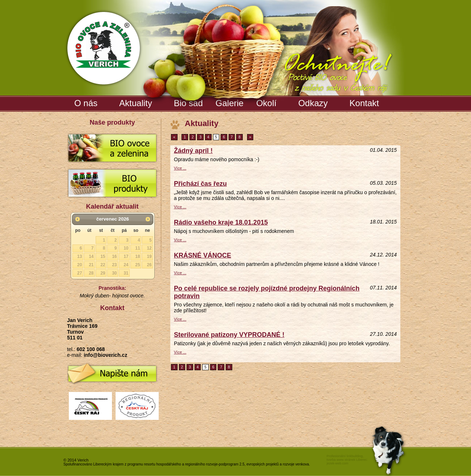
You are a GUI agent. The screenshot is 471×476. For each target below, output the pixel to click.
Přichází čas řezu (200, 184)
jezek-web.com (337, 463)
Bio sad (189, 102)
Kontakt (364, 103)
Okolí (266, 103)
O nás (86, 103)
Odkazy (313, 103)
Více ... (180, 168)
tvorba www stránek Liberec (347, 460)
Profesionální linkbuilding (345, 456)
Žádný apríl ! (193, 151)
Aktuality (136, 103)
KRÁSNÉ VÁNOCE (203, 255)
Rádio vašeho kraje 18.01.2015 (221, 222)
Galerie (230, 102)
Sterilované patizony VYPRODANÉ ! (229, 335)
